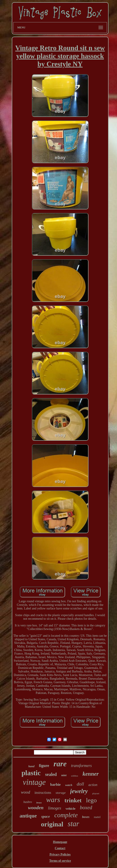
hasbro (28, 802)
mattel (97, 817)
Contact (60, 848)
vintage (34, 782)
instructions (43, 793)
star (73, 824)
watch (69, 785)
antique (28, 816)
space (46, 816)
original (52, 824)
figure (44, 766)
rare (60, 764)
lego (91, 800)
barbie (55, 785)
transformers (81, 766)
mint (64, 775)
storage (61, 793)
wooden (36, 808)
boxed (86, 808)
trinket (73, 800)
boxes (86, 817)
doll (80, 784)
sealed (51, 774)
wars (53, 800)
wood (26, 792)
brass (39, 803)
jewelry (79, 791)
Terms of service (60, 861)
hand (31, 766)
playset (96, 793)
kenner (90, 774)
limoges (54, 808)
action (93, 785)
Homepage (60, 842)
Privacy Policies (60, 854)
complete (66, 815)
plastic (31, 773)
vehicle (70, 809)
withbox (75, 776)
